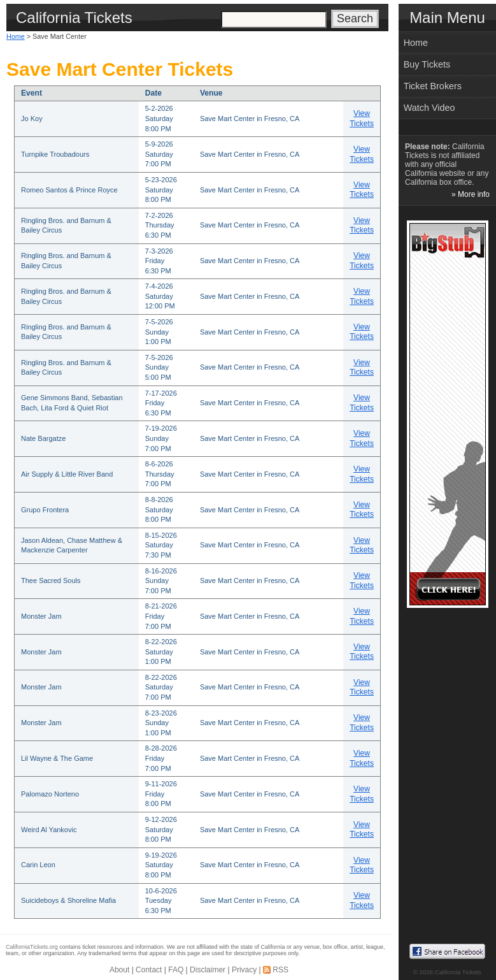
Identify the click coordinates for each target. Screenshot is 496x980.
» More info (471, 194)
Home (16, 36)
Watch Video (429, 108)
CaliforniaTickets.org (32, 947)
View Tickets (362, 119)
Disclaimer (208, 970)
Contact (149, 970)
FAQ (176, 970)
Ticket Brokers (433, 86)
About (119, 970)
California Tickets (458, 972)
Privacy (244, 970)
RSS (280, 970)
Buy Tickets (427, 64)
